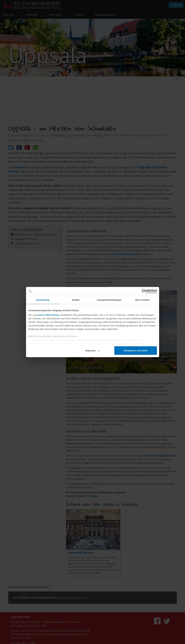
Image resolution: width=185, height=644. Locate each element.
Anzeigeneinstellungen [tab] (109, 300)
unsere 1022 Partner (48, 315)
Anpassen (92, 350)
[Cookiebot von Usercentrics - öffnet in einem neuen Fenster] (144, 291)
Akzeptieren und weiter (136, 350)
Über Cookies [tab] (142, 300)
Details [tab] (76, 300)
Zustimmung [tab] (43, 300)
